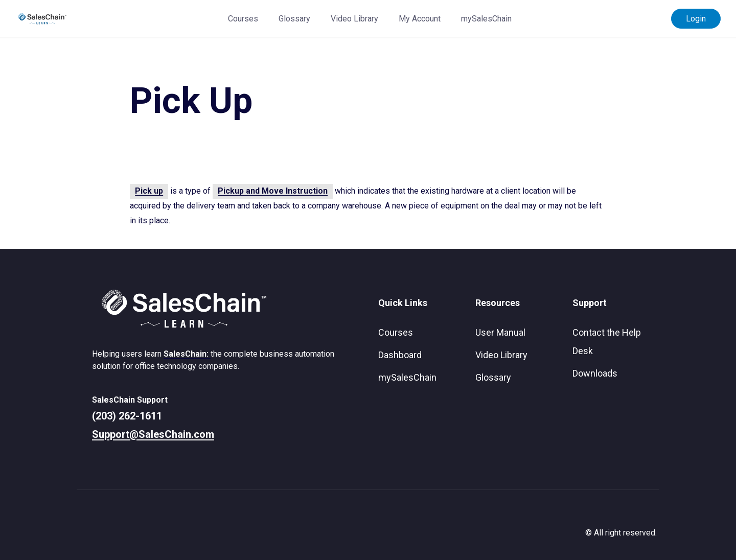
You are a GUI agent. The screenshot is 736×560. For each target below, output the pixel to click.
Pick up (149, 191)
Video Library (354, 19)
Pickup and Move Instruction (273, 191)
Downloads (595, 373)
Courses (243, 19)
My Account (420, 19)
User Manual (500, 332)
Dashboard (400, 355)
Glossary (294, 19)
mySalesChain (486, 19)
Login (696, 19)
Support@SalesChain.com (153, 434)
